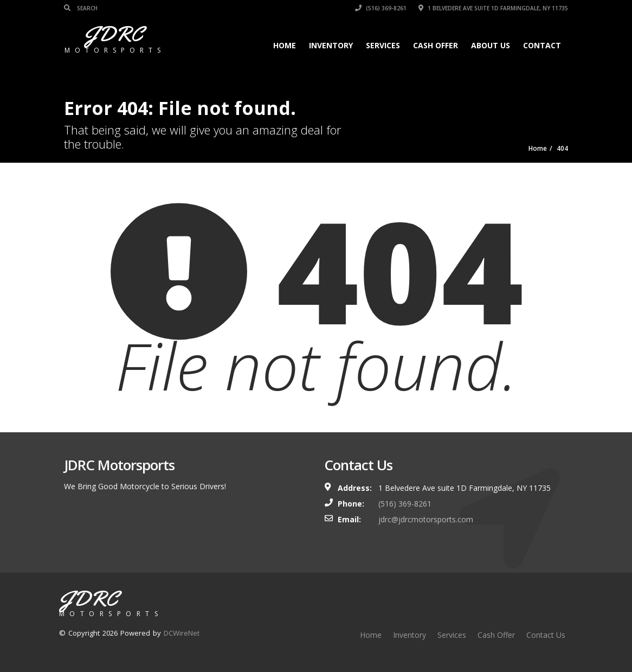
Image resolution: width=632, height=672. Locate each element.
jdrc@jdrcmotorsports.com (426, 519)
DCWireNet (182, 633)
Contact (542, 45)
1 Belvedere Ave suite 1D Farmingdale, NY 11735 (493, 8)
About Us (491, 45)
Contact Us (546, 635)
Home (285, 45)
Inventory (331, 45)
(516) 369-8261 (381, 8)
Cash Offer (436, 45)
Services (383, 45)
